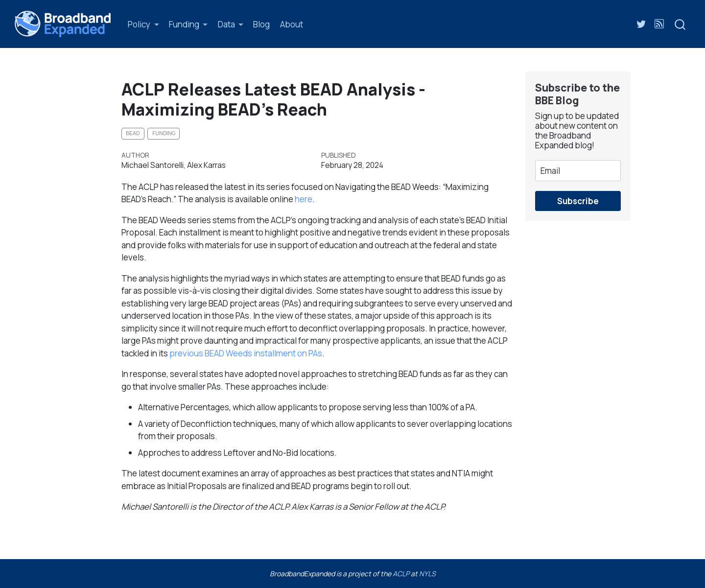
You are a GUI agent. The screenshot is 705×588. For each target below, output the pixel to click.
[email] (578, 171)
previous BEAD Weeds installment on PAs (246, 353)
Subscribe (578, 201)
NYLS (427, 574)
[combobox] (681, 24)
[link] (143, 24)
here (304, 199)
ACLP (401, 574)
